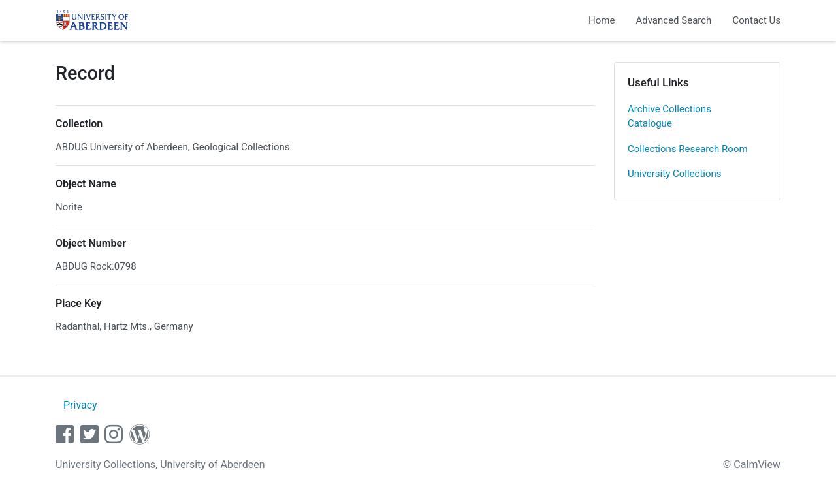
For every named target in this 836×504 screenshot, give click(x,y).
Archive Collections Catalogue (669, 117)
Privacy (80, 405)
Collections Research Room (688, 149)
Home (602, 20)
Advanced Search (673, 20)
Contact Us (756, 20)
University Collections (675, 174)
